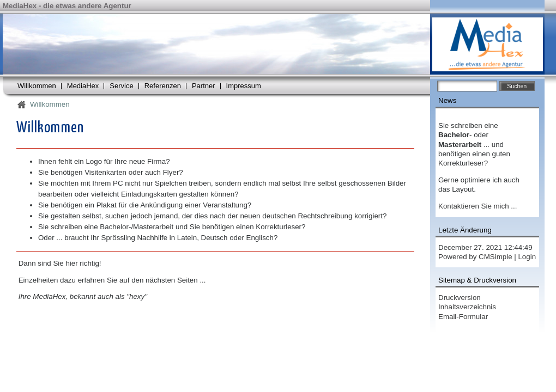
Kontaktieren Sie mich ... (478, 206)
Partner (204, 86)
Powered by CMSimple (475, 257)
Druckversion (460, 298)
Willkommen (37, 86)
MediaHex (83, 86)
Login (527, 257)
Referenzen (163, 86)
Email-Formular (463, 317)
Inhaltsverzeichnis (467, 307)
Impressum (244, 86)
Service (121, 86)
